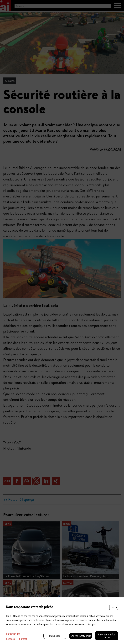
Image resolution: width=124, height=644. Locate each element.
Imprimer (22, 639)
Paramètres (55, 636)
